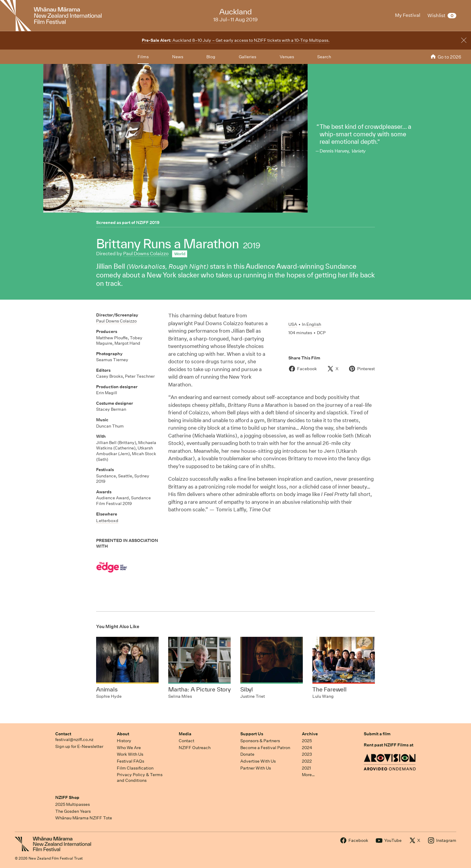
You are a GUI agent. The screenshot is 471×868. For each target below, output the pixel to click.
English (314, 324)
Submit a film (377, 734)
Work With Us (130, 754)
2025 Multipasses (73, 804)
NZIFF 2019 (148, 222)
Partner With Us (256, 768)
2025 (307, 741)
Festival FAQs (131, 761)
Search (324, 57)
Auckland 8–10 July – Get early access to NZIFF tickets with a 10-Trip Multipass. (236, 40)
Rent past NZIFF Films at (389, 745)
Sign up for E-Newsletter (79, 746)
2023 (307, 754)
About (123, 734)
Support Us (252, 734)
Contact (63, 734)
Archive (310, 734)
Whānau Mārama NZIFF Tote (84, 818)
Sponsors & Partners (260, 741)
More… (308, 775)
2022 (307, 761)
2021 (306, 768)
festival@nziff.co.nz (74, 739)
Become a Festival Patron (265, 748)
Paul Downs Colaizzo (146, 254)
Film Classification (135, 768)
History (124, 741)
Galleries (248, 57)
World (180, 254)
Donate (247, 754)
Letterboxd (107, 521)
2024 (307, 748)
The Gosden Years (73, 811)
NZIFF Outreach (195, 748)
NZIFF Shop (67, 797)
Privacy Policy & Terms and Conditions (140, 777)
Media (185, 734)
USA (293, 324)
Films (143, 57)
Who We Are (129, 748)
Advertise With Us (258, 761)
